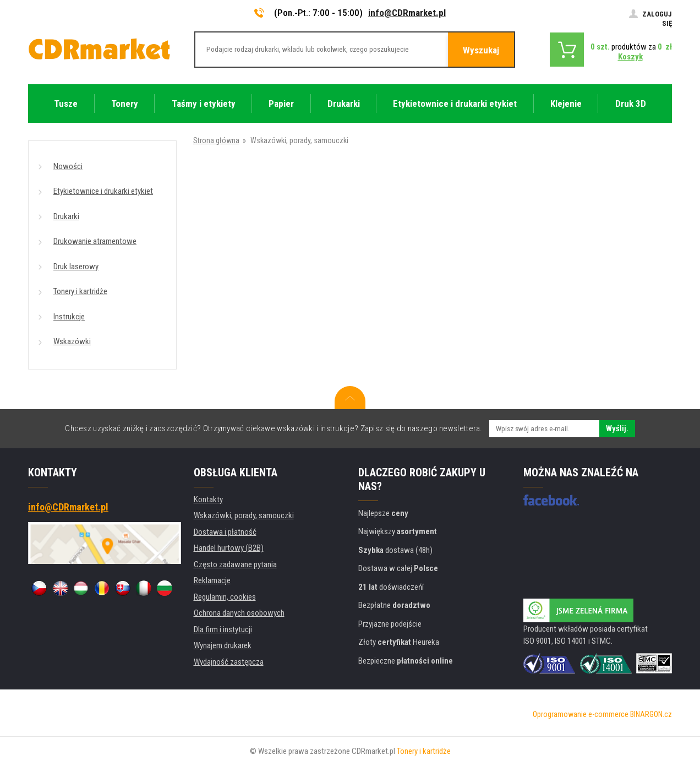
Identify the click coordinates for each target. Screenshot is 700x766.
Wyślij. (617, 428)
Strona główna (216, 140)
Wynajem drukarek (223, 645)
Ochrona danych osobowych (239, 613)
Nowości (68, 166)
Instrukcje (69, 317)
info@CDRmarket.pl (407, 13)
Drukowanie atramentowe (95, 241)
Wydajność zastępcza (229, 662)
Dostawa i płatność (225, 532)
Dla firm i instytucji (223, 629)
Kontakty (208, 499)
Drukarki (66, 216)
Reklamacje (212, 580)
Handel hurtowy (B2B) (229, 548)
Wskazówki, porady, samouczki (244, 515)
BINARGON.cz (651, 714)
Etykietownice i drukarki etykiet (103, 191)
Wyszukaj (481, 50)
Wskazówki (72, 341)
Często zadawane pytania (235, 564)
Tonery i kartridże (80, 291)
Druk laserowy (76, 267)
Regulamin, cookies (225, 597)
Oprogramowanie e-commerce (581, 714)
